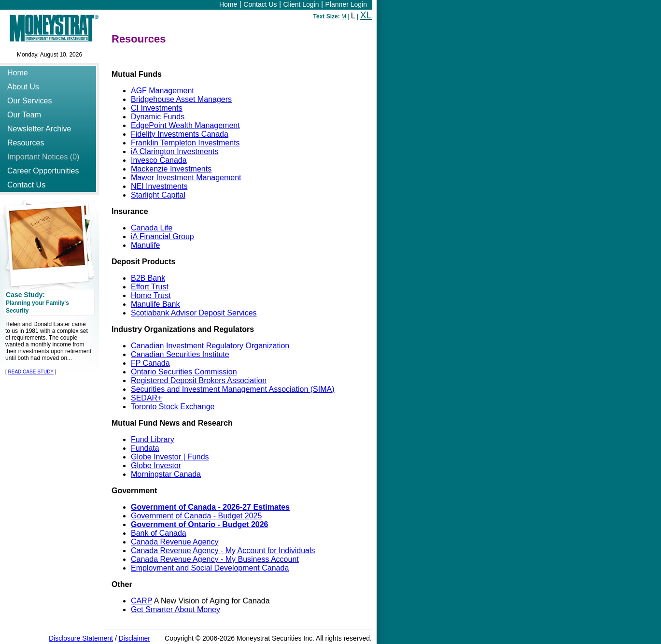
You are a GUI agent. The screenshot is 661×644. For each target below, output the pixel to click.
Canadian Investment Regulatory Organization (210, 346)
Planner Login (346, 4)
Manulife (145, 245)
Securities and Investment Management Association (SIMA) (233, 389)
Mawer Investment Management (186, 178)
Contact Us (260, 4)
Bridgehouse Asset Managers (181, 99)
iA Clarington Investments (175, 151)
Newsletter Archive (39, 129)
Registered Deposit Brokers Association (199, 380)
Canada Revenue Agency (175, 542)
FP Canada (150, 363)
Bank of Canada (159, 533)
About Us (23, 87)
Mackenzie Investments (171, 169)
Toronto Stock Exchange (173, 407)
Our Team (24, 115)
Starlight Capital (158, 195)
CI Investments (157, 108)
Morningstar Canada (166, 474)
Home (228, 4)
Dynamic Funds (158, 117)
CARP (141, 601)
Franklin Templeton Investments (185, 143)
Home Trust (151, 295)
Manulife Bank (155, 304)
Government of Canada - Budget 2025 (196, 516)
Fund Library (153, 439)
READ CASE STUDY (31, 372)
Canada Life (152, 228)
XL (366, 15)
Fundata (145, 448)
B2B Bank (148, 278)
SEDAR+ (146, 398)
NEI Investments (159, 186)
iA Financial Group (162, 236)
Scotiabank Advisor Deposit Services (194, 313)
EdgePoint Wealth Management (185, 125)
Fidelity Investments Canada (180, 134)
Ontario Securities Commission (184, 372)
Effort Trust (150, 287)
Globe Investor (156, 465)
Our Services (29, 101)
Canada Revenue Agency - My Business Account (215, 559)
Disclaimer (134, 638)
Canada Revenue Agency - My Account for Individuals (223, 551)
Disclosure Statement (81, 638)
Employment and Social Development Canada (210, 568)
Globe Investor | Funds (170, 457)
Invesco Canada (159, 160)
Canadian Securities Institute (180, 354)
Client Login (301, 4)
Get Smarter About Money (176, 609)
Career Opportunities (43, 171)
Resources (26, 143)
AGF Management (162, 91)
